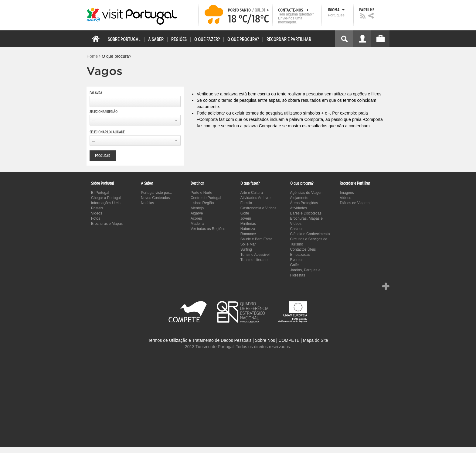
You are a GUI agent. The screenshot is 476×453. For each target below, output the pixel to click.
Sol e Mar (248, 244)
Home (92, 56)
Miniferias (248, 224)
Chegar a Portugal (106, 198)
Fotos (96, 218)
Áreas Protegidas (304, 203)
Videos (97, 213)
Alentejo (197, 208)
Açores (196, 218)
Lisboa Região (202, 203)
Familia (246, 203)
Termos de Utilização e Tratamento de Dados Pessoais (200, 340)
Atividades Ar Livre (255, 198)
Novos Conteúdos (155, 198)
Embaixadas (300, 255)
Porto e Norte (201, 193)
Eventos (297, 260)
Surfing (246, 249)
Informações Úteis (106, 203)
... (93, 120)
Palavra (96, 93)
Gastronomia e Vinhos (258, 208)
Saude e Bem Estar (256, 239)
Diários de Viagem (355, 203)
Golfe (245, 213)
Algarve (197, 213)
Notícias (147, 203)
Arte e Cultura (252, 193)
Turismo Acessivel (255, 255)
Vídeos (345, 198)
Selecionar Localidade (107, 132)
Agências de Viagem (307, 193)
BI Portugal (100, 193)
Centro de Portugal (206, 198)
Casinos (297, 229)
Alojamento (299, 198)
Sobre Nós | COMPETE (277, 340)
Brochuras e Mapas (107, 224)
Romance (248, 234)
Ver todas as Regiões (208, 229)
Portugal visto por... (156, 193)
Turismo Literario (254, 260)
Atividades (299, 208)
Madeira (197, 224)
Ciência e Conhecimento (310, 234)
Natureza (248, 229)
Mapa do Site (316, 340)
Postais (97, 208)
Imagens (347, 193)
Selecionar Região (104, 112)
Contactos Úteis (303, 249)
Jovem (246, 218)
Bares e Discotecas (306, 213)
